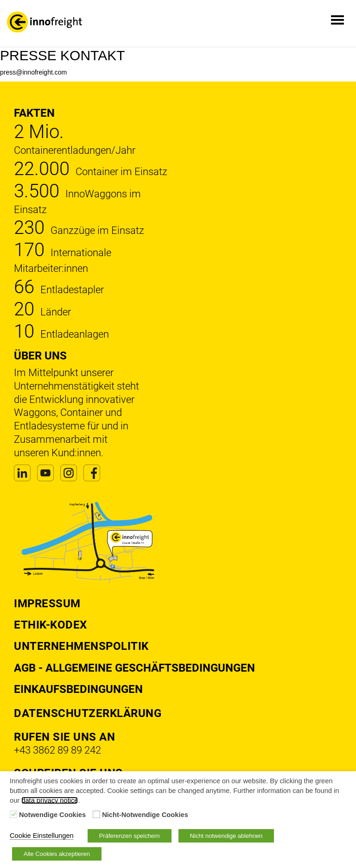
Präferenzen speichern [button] (130, 836)
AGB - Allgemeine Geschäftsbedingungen (134, 668)
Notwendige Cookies (52, 815)
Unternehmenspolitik (81, 646)
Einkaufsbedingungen (78, 689)
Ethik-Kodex (51, 625)
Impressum (47, 604)
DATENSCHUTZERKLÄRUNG (88, 713)
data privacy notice (50, 800)
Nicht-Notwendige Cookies (145, 815)
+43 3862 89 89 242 (57, 750)
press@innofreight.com (33, 72)
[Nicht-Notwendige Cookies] (96, 814)
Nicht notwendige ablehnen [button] (226, 836)
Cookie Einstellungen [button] (42, 836)
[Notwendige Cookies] (13, 814)
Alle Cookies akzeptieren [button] (57, 854)
